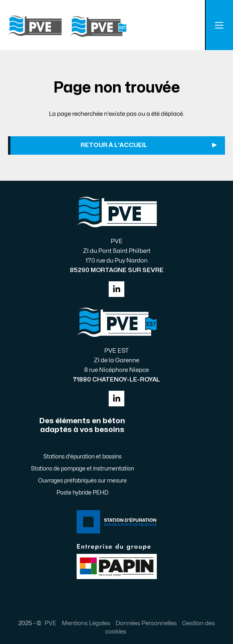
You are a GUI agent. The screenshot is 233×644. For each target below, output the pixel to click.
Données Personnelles (146, 623)
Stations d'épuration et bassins (82, 457)
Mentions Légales (86, 623)
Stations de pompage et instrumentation (82, 469)
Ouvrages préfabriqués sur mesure (82, 481)
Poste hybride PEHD (82, 493)
